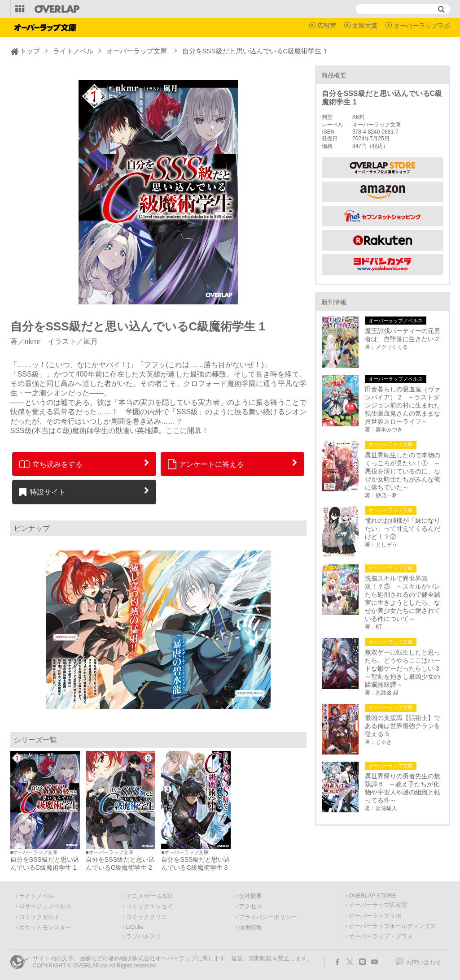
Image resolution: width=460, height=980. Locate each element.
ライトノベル (73, 51)
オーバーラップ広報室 (378, 905)
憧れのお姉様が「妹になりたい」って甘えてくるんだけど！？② (403, 529)
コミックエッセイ (149, 906)
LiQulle (135, 927)
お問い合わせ (424, 963)
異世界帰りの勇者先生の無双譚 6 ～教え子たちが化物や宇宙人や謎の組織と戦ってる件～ (403, 788)
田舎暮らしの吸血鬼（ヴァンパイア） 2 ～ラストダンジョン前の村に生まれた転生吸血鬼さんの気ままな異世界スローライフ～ (403, 405)
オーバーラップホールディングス (392, 926)
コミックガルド (39, 917)
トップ (30, 51)
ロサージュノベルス (45, 906)
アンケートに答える (206, 464)
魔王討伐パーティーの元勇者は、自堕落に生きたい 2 (403, 335)
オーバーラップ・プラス (381, 937)
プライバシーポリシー (268, 917)
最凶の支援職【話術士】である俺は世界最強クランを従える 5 (403, 726)
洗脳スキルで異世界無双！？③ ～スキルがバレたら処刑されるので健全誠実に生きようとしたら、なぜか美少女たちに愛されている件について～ (403, 598)
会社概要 (250, 896)
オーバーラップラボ (422, 26)
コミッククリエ (147, 917)
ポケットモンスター (45, 928)
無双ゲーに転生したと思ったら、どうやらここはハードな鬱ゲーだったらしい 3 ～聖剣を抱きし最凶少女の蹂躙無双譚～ (404, 668)
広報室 (327, 26)
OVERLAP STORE (372, 896)
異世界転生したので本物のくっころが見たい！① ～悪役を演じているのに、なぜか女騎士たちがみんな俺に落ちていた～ (403, 471)
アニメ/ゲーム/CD (149, 896)
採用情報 (250, 928)
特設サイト (42, 492)
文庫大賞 (365, 26)
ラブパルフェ (144, 937)
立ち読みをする (51, 464)
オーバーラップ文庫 (137, 51)
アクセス (250, 906)
